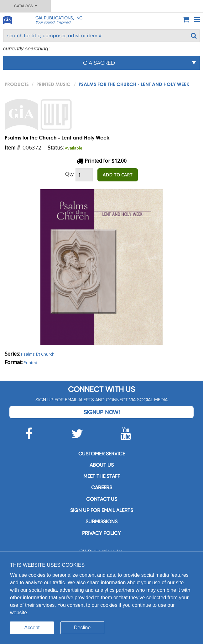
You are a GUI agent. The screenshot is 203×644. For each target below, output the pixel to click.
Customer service (102, 454)
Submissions (101, 522)
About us (102, 465)
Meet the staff (102, 476)
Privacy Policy (101, 533)
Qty (70, 174)
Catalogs (26, 6)
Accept (32, 628)
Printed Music (53, 84)
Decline (82, 628)
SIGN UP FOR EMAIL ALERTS (102, 510)
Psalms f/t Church (38, 354)
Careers (102, 487)
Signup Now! (102, 412)
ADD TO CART (118, 175)
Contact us (102, 499)
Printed (30, 363)
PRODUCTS (17, 84)
